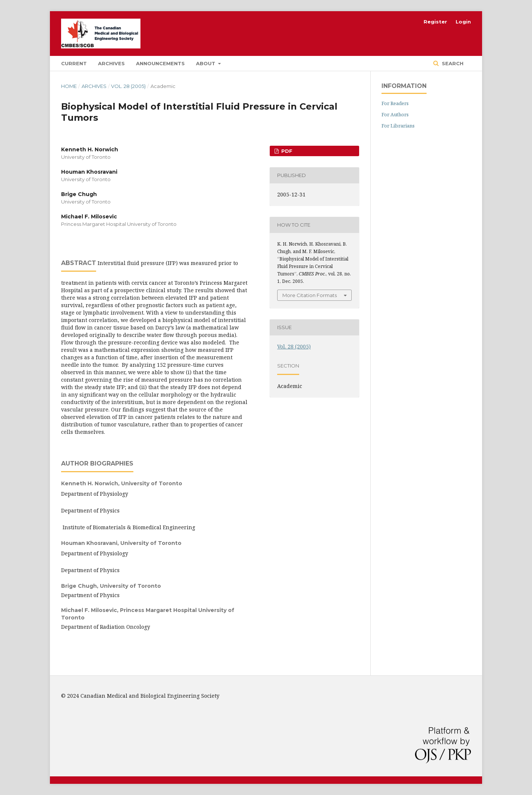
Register (435, 22)
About (206, 63)
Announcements (160, 63)
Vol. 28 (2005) (128, 86)
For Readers (395, 103)
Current (74, 63)
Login (463, 22)
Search (452, 63)
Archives (111, 63)
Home (69, 86)
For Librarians (398, 126)
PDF (286, 151)
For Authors (395, 114)
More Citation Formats (310, 295)
